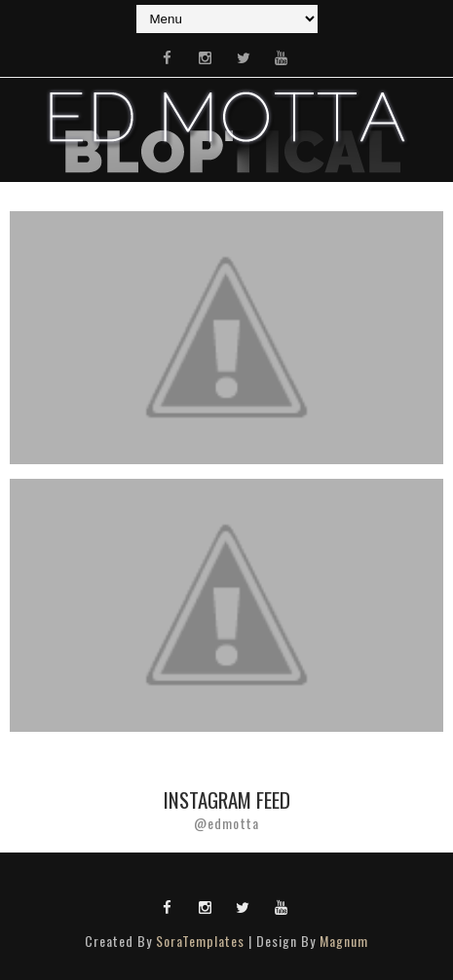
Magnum (344, 941)
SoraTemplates (200, 941)
